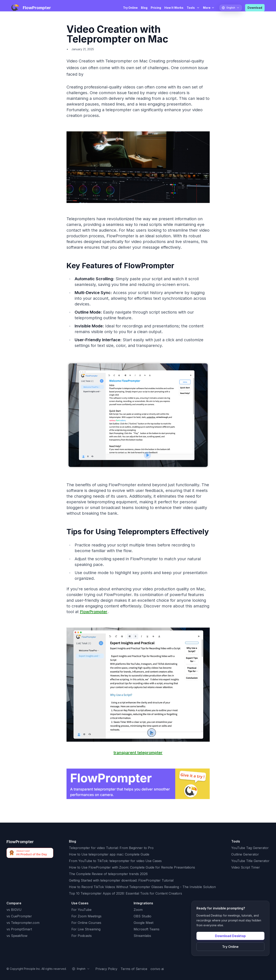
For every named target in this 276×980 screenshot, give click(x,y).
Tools (193, 8)
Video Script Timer (246, 867)
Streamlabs (142, 936)
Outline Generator (245, 854)
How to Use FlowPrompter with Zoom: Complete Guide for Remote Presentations (132, 867)
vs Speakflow (17, 936)
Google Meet (143, 923)
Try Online (130, 8)
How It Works (174, 8)
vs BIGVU (14, 910)
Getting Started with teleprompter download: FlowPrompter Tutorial (121, 880)
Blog (144, 8)
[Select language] (231, 8)
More (209, 8)
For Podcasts (82, 936)
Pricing (156, 8)
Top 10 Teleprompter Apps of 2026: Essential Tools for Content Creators (125, 893)
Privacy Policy (106, 969)
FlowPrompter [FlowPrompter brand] (20, 842)
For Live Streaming (86, 929)
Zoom (138, 910)
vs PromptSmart (19, 929)
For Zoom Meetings (86, 916)
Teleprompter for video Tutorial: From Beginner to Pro (111, 848)
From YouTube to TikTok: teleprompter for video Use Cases (115, 861)
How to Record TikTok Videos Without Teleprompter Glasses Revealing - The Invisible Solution (142, 887)
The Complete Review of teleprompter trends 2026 (108, 874)
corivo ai (157, 969)
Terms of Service (134, 969)
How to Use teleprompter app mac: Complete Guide (109, 854)
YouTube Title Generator (250, 861)
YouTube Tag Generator (250, 848)
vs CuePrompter (19, 916)
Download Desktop (230, 936)
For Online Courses (86, 923)
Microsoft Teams (147, 929)
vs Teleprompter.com (23, 923)
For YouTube (81, 910)
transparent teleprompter (138, 753)
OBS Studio (142, 916)
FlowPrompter (94, 612)
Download (255, 8)
